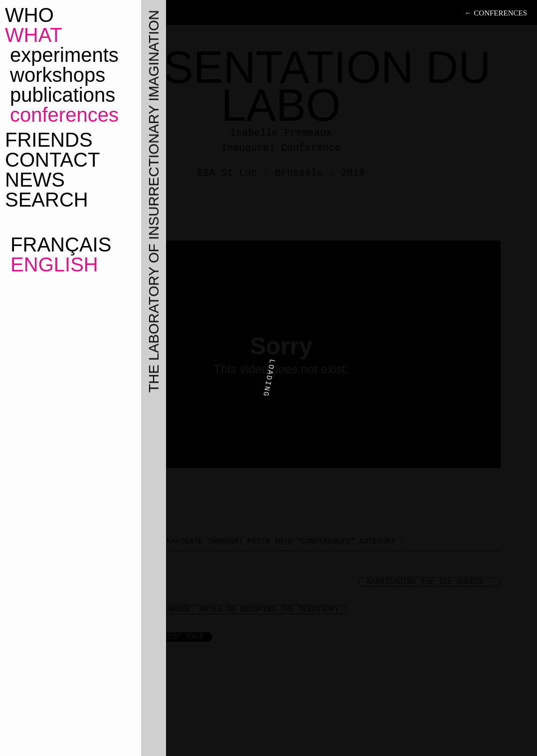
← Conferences (496, 13)
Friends (49, 140)
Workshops (58, 75)
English (52, 264)
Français (58, 245)
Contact (52, 160)
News (35, 180)
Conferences (64, 115)
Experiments (64, 55)
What (34, 35)
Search (47, 200)
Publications (63, 95)
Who (29, 15)
